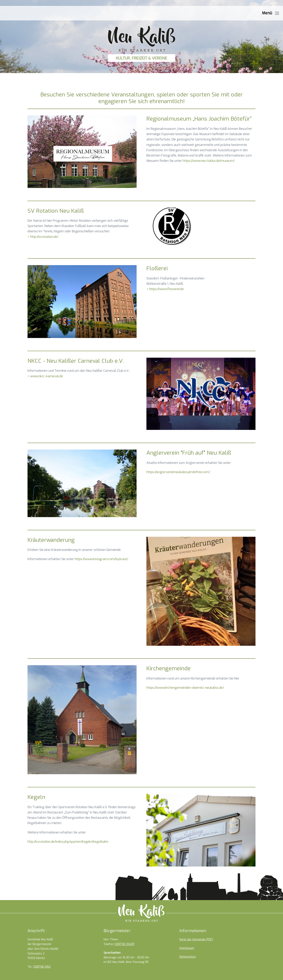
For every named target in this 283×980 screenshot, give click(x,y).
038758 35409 (125, 944)
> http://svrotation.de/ (43, 237)
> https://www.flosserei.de (165, 289)
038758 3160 (42, 967)
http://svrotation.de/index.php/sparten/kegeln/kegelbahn (68, 842)
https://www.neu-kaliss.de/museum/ (209, 161)
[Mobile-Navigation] (277, 13)
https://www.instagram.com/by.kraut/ (101, 559)
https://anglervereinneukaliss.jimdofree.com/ (178, 472)
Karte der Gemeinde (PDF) (196, 939)
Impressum (187, 948)
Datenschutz (188, 957)
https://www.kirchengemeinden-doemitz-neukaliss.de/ (185, 688)
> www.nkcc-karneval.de (45, 376)
